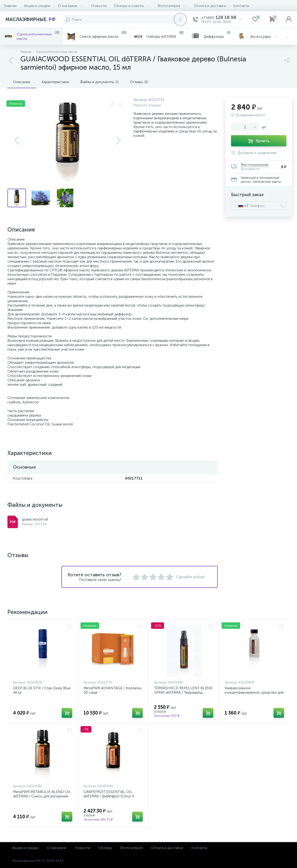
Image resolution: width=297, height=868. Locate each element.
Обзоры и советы (132, 6)
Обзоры (105, 848)
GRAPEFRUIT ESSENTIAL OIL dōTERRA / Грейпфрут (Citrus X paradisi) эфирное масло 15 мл (109, 796)
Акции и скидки (37, 6)
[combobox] (240, 206)
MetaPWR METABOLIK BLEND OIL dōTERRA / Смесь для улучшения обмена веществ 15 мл (42, 796)
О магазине (71, 6)
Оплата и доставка (210, 6)
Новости (99, 6)
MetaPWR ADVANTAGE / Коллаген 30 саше (113, 690)
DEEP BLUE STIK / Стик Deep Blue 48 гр (42, 690)
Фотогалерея (172, 6)
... (286, 36)
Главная (10, 6)
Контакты (241, 6)
